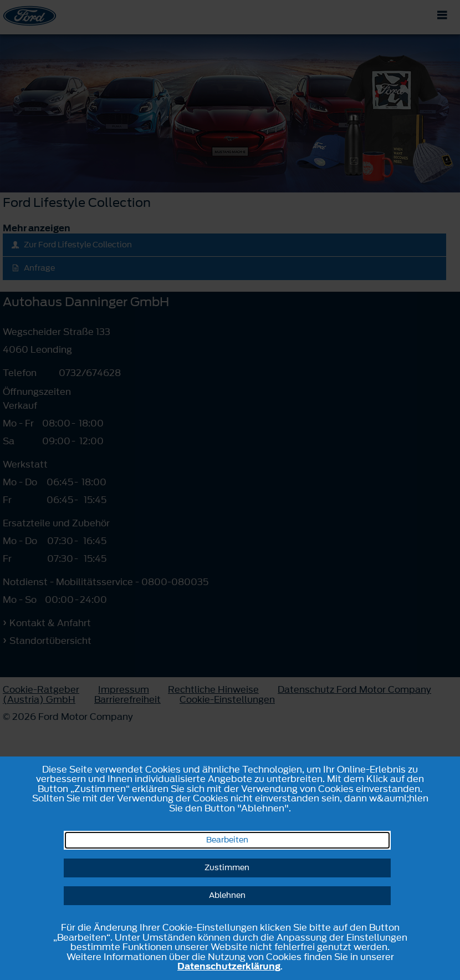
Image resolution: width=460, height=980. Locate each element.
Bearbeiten (227, 840)
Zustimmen (227, 868)
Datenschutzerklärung (229, 966)
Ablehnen (227, 895)
